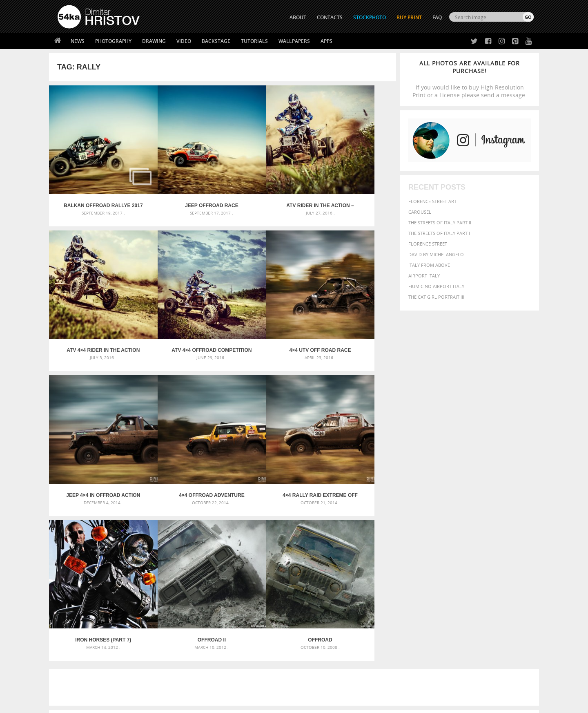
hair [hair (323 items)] (527, 542)
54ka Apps (69, 656)
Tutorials (254, 41)
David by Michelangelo (436, 254)
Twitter (313, 616)
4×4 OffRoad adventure (353, 307)
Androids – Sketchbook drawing (259, 525)
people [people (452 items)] (418, 558)
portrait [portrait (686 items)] (461, 557)
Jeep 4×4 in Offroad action (266, 307)
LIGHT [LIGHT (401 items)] (419, 550)
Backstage (216, 41)
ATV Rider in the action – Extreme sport (266, 184)
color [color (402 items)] (481, 534)
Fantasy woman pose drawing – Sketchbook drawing (284, 535)
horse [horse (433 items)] (403, 550)
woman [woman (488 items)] (436, 566)
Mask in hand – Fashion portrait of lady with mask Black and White (131, 535)
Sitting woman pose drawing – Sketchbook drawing (283, 564)
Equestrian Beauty (143, 685)
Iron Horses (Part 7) (179, 430)
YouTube (313, 658)
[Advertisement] (296, 478)
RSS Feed (227, 685)
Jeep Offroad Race (179, 184)
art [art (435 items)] (409, 525)
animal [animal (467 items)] (393, 525)
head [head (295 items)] (388, 550)
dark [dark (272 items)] (507, 535)
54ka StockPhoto (78, 625)
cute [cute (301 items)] (496, 535)
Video (184, 41)
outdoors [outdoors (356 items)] (396, 558)
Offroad (353, 430)
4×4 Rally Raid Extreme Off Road (92, 430)
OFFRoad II (266, 430)
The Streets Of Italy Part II (440, 222)
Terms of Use (170, 704)
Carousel (420, 212)
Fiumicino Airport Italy (436, 286)
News (78, 41)
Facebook (315, 626)
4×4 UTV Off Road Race (179, 307)
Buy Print (409, 17)
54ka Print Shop (76, 615)
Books (183, 636)
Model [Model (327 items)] (452, 550)
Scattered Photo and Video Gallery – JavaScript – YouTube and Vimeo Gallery (131, 525)
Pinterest (314, 647)
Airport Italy (424, 276)
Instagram (315, 637)
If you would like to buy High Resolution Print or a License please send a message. (470, 79)
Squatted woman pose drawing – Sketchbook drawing (286, 555)
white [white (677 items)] (415, 565)
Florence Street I (429, 244)
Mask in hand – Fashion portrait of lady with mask (118, 545)
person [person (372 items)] (437, 558)
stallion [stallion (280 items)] (509, 558)
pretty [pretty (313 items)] (484, 558)
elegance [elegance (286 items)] (393, 542)
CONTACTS (330, 17)
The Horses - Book (79, 646)
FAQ (437, 17)
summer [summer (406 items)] (394, 566)
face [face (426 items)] (459, 542)
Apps (326, 41)
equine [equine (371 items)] (444, 542)
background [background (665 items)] (460, 525)
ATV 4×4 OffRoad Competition (92, 307)
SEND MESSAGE (462, 631)
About (183, 615)
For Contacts (192, 656)
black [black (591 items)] (417, 534)
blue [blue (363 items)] (433, 534)
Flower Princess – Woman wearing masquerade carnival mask (131, 564)
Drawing (154, 41)
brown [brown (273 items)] (446, 535)
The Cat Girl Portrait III (436, 297)
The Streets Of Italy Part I (439, 233)
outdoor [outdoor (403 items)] (507, 550)
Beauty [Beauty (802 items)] (395, 534)
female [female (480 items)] (498, 542)
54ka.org (125, 704)
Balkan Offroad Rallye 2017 (92, 184)
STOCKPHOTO (370, 17)
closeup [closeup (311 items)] (463, 534)
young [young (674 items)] (458, 565)
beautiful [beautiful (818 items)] (499, 525)
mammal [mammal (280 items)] (435, 550)
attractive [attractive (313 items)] (426, 525)
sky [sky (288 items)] (496, 558)
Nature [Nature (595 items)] (472, 549)
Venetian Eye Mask (191, 685)
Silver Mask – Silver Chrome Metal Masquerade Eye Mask (125, 555)
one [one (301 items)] (489, 550)
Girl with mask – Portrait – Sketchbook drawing (279, 545)
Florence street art (432, 201)
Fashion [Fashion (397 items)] (477, 542)
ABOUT (298, 17)
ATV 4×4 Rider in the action (353, 184)
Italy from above (429, 265)
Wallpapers (294, 41)
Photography (113, 41)
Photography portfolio (87, 636)
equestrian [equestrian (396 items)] (420, 542)
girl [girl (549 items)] (515, 542)
